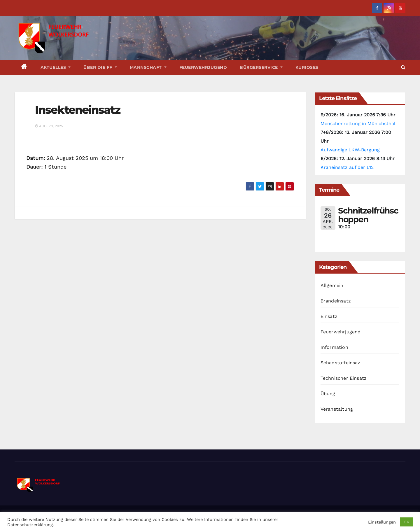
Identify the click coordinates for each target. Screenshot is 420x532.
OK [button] (406, 522)
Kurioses (307, 67)
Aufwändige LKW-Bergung (350, 150)
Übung (328, 394)
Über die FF (100, 67)
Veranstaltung (337, 409)
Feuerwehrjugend (203, 67)
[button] (403, 67)
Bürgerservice (261, 67)
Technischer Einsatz (344, 378)
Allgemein (332, 285)
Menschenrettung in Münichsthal (358, 124)
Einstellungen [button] (382, 522)
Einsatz (329, 316)
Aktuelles (56, 67)
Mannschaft (148, 67)
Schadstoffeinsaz (341, 363)
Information (334, 347)
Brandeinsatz (336, 301)
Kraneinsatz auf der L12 (347, 167)
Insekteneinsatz (78, 110)
